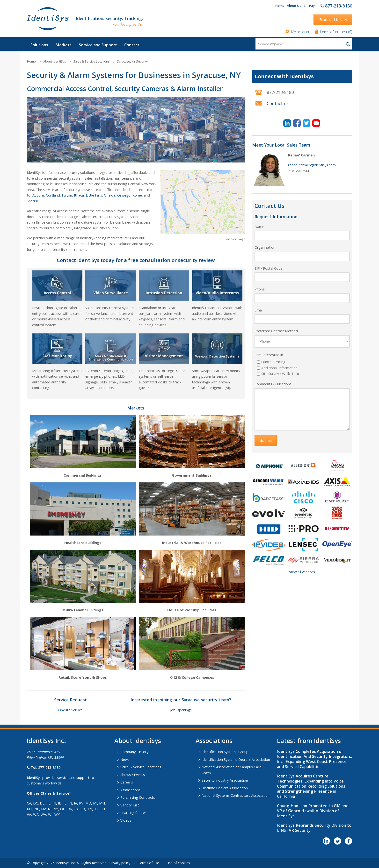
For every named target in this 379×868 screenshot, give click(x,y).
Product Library (333, 20)
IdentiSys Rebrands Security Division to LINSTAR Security (314, 828)
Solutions (39, 45)
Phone (260, 289)
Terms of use (149, 863)
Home (280, 6)
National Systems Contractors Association (236, 795)
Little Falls (94, 195)
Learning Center (133, 812)
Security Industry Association (225, 780)
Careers (127, 782)
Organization (265, 247)
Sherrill (32, 201)
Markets (63, 45)
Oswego (124, 195)
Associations (130, 790)
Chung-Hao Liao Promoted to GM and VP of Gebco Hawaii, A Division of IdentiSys (313, 811)
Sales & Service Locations (91, 61)
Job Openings (181, 710)
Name (259, 226)
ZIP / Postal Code (269, 268)
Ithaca (79, 195)
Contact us (278, 103)
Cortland (53, 195)
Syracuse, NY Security (132, 61)
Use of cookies (178, 863)
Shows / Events (133, 775)
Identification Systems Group (225, 752)
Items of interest (334, 32)
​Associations (214, 741)
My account (300, 32)
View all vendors (302, 572)
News (125, 759)
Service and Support (98, 45)
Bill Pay (309, 6)
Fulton (67, 195)
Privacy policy (120, 863)
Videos (126, 820)
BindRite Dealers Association (225, 788)
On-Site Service (70, 710)
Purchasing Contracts (138, 797)
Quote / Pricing (273, 362)
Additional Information (279, 368)
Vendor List (130, 805)
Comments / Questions (273, 384)
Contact (132, 45)
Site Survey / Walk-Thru (280, 374)
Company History (134, 752)
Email (259, 310)
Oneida (110, 195)
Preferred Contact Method (276, 331)
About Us (294, 6)
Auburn (38, 195)
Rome (137, 195)
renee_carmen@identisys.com (312, 165)
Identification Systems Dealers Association (236, 759)
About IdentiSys (55, 61)
